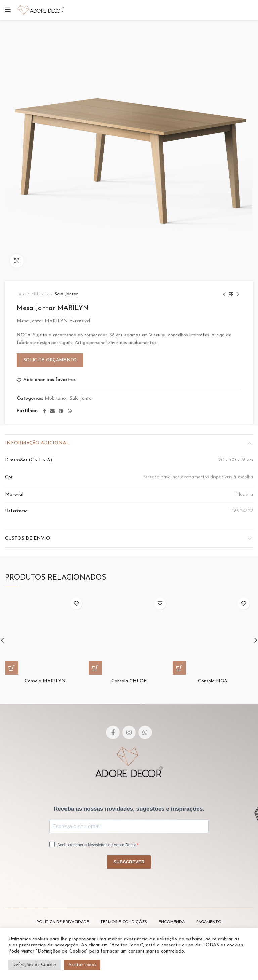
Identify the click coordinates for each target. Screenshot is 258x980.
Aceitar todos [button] (82, 965)
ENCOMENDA (172, 922)
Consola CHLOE (129, 681)
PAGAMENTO (209, 922)
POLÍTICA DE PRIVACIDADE (63, 922)
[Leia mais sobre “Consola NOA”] (179, 668)
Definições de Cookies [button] (35, 965)
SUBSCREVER (129, 862)
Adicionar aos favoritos (49, 380)
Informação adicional (37, 443)
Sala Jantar (66, 294)
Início (21, 294)
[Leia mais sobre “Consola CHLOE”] (95, 668)
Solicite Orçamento (50, 360)
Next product (238, 295)
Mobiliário (40, 294)
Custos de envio (28, 539)
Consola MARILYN (45, 681)
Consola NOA (213, 681)
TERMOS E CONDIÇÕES (124, 922)
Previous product (224, 295)
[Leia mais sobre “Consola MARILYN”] (12, 668)
